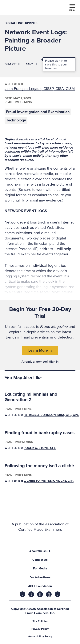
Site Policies (40, 621)
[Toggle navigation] (72, 7)
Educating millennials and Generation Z (31, 397)
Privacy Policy (40, 629)
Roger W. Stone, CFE (40, 448)
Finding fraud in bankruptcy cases (40, 433)
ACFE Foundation (40, 586)
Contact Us (40, 560)
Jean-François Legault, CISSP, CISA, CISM (40, 89)
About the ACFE (40, 551)
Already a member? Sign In (40, 362)
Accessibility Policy (40, 637)
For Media (40, 568)
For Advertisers (40, 577)
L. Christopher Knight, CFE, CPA (49, 481)
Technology (16, 120)
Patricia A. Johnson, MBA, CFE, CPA (51, 415)
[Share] (12, 64)
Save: (31, 64)
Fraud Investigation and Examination (38, 112)
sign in (59, 61)
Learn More (38, 350)
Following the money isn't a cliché (39, 466)
